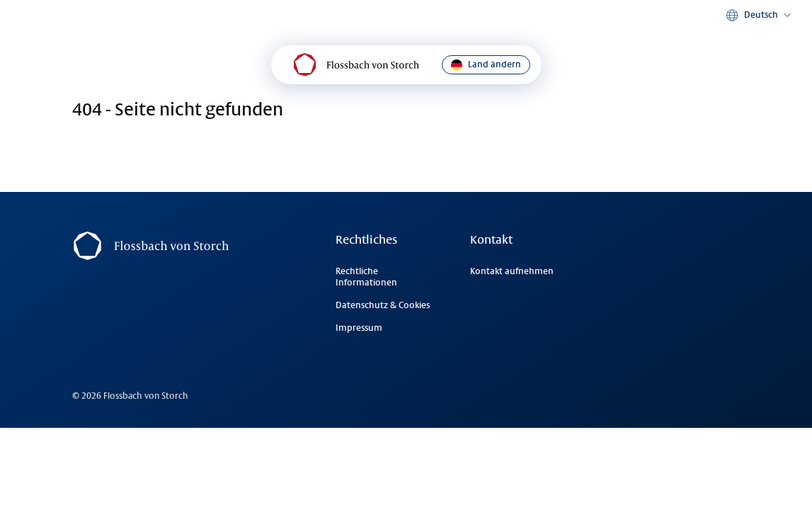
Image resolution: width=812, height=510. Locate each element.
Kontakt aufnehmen (512, 271)
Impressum (359, 328)
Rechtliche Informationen (366, 277)
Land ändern (486, 65)
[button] (760, 15)
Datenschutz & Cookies (383, 305)
